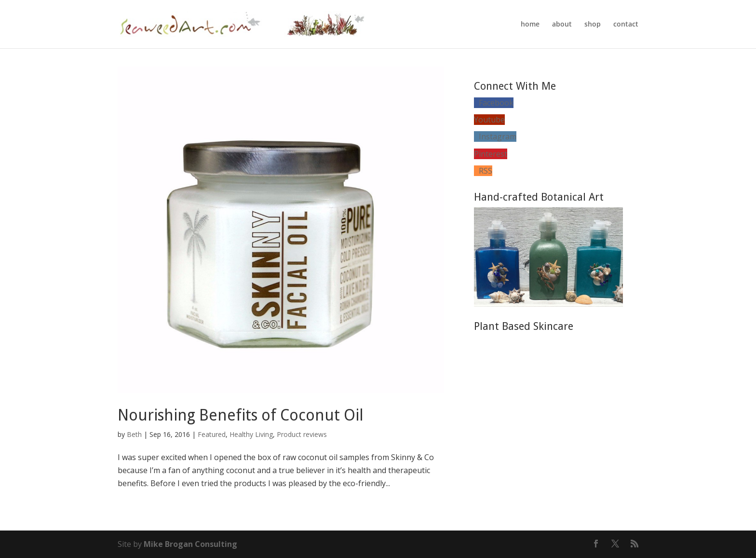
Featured (212, 434)
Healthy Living (251, 434)
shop (593, 25)
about (562, 25)
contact (626, 25)
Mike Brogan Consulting (190, 544)
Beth (134, 434)
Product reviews (302, 434)
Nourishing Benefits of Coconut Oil (241, 415)
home (530, 25)
